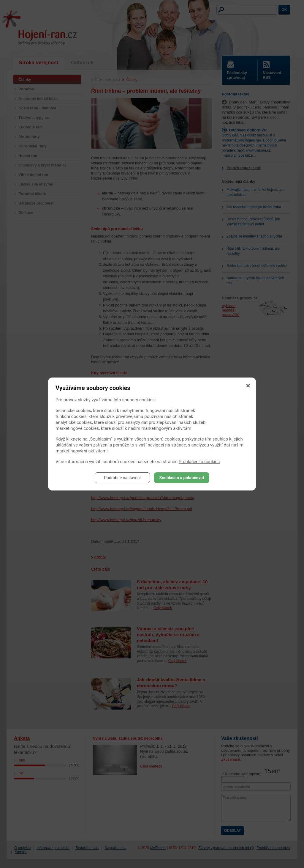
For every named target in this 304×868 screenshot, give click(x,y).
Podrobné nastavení (122, 478)
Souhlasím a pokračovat (182, 478)
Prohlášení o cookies (199, 462)
